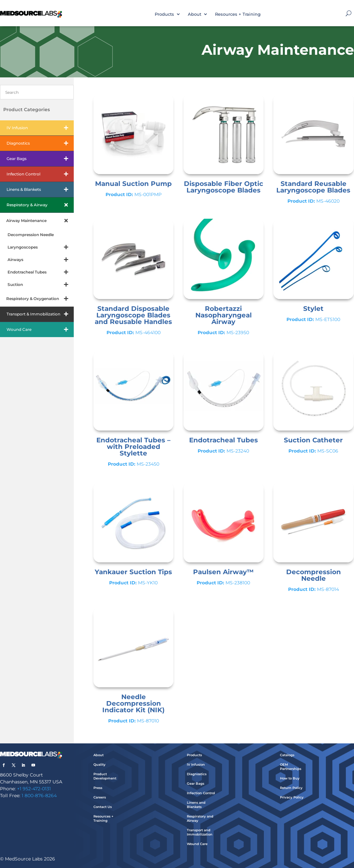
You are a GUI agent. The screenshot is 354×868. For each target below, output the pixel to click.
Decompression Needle (31, 235)
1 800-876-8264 (39, 796)
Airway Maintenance (40, 221)
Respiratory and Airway (200, 818)
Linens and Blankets (196, 805)
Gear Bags (40, 159)
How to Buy (290, 778)
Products (164, 14)
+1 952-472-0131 (34, 789)
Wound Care (40, 330)
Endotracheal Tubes (41, 272)
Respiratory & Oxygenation (40, 299)
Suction (41, 285)
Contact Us (103, 807)
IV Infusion (40, 128)
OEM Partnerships (291, 767)
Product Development (105, 776)
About (195, 14)
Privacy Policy (292, 797)
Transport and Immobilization (200, 832)
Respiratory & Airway (40, 205)
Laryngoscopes (41, 247)
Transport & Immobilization (40, 314)
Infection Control (40, 174)
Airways (41, 260)
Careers (100, 797)
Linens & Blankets (40, 190)
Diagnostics (40, 143)
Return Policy (291, 788)
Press (98, 788)
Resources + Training (238, 14)
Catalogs (287, 755)
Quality (99, 765)
